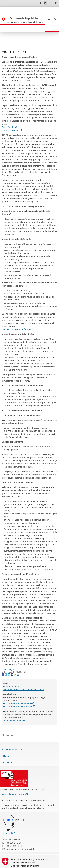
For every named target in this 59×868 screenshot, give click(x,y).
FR (51, 3)
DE (40, 3)
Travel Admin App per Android (19, 692)
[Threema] (12, 660)
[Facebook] (3, 660)
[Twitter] (6, 660)
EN (56, 3)
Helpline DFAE (9, 818)
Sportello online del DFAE (15, 779)
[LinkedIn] (9, 660)
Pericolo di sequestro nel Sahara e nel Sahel (23, 675)
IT (45, 3)
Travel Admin (9, 112)
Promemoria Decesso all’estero (17, 314)
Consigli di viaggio (12, 115)
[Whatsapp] (15, 660)
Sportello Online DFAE (12, 734)
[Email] (18, 660)
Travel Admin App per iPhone (18, 689)
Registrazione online (14, 706)
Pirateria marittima (12, 672)
